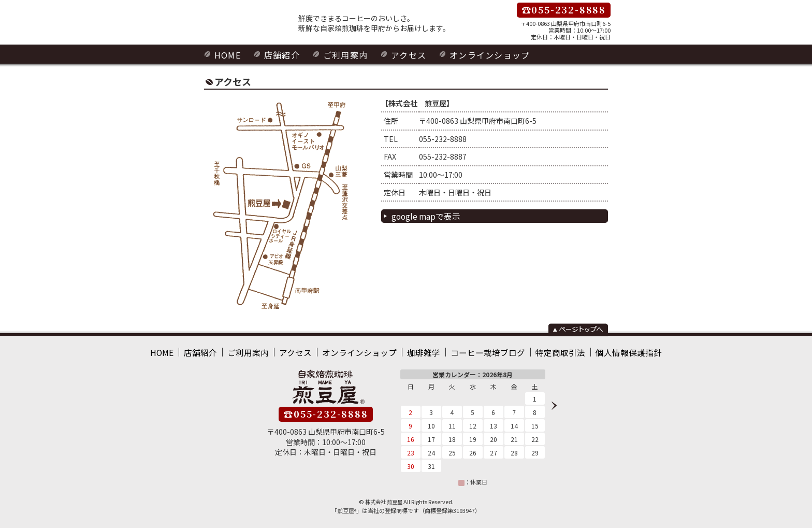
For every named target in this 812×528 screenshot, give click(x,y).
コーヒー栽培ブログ (481, 350)
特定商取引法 (545, 350)
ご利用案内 (339, 54)
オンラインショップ (476, 54)
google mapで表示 (424, 215)
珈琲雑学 (423, 350)
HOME (226, 54)
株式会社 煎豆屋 (383, 498)
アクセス (399, 54)
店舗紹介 (278, 54)
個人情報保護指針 (606, 350)
